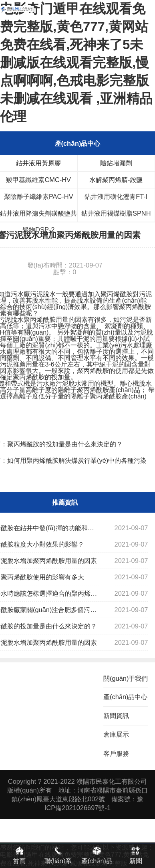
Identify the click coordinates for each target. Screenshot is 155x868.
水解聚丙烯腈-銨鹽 (116, 180)
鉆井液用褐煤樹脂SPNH (116, 213)
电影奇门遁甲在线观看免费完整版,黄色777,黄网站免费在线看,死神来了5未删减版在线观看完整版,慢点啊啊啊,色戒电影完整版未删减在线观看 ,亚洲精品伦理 (76, 62)
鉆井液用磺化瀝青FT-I (116, 196)
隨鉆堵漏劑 (116, 163)
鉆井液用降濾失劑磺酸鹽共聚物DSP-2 (38, 216)
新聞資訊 (116, 715)
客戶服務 (116, 753)
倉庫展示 (116, 734)
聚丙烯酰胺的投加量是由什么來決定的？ (65, 444)
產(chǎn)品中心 (125, 697)
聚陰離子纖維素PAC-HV (39, 196)
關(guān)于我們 (126, 678)
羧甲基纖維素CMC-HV (38, 180)
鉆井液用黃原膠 (38, 163)
